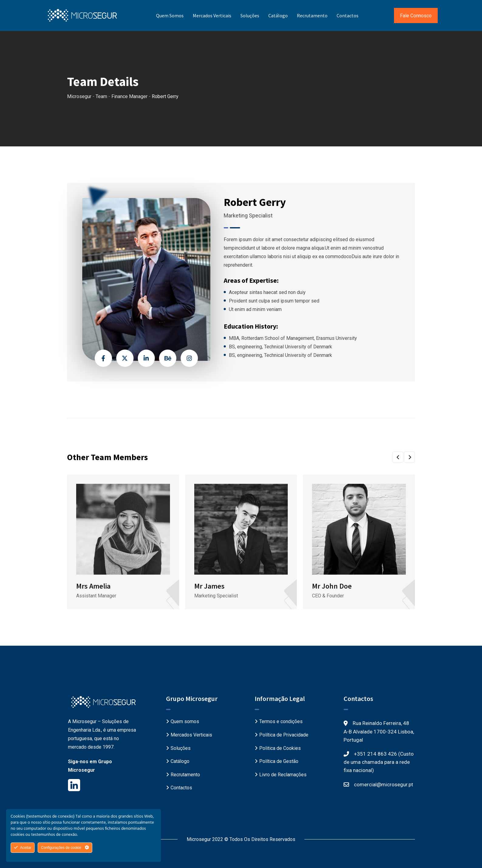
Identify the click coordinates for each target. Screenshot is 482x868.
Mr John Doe (332, 586)
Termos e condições (281, 721)
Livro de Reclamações (283, 775)
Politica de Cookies (280, 748)
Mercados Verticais (212, 15)
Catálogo (278, 15)
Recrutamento (312, 15)
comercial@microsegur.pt (384, 784)
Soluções (250, 15)
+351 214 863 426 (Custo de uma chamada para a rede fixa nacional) (379, 762)
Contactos (348, 15)
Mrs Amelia (93, 586)
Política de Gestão (279, 761)
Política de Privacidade (284, 735)
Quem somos (170, 15)
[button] (398, 457)
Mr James (209, 586)
